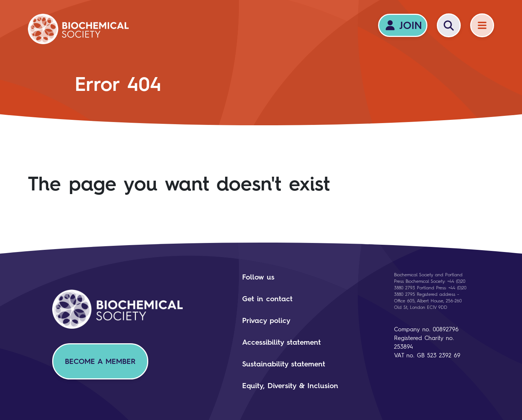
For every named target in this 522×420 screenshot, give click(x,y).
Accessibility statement (281, 342)
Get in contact (267, 299)
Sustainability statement (284, 364)
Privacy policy (266, 320)
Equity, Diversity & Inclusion (290, 386)
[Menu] (482, 25)
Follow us (258, 277)
